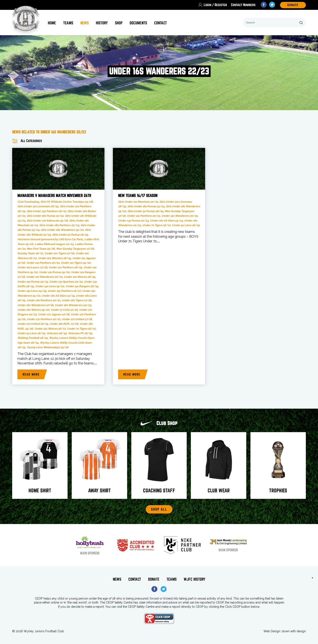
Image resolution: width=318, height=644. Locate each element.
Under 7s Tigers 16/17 (81, 329)
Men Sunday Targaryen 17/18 (75, 249)
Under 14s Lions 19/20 (50, 286)
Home (52, 23)
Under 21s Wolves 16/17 (50, 329)
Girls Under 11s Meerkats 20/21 (138, 202)
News (85, 23)
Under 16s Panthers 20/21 (43, 300)
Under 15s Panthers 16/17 (64, 291)
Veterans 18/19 (57, 333)
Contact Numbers (243, 5)
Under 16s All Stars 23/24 (58, 296)
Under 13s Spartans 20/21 (66, 282)
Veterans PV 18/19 (80, 333)
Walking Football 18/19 (33, 338)
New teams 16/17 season (138, 196)
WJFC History (195, 579)
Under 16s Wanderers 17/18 (35, 305)
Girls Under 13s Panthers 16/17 (46, 211)
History (102, 23)
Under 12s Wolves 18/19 (79, 277)
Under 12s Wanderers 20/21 (44, 277)
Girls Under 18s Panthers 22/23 (59, 225)
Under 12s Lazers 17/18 (32, 267)
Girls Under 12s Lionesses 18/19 (38, 206)
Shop (119, 23)
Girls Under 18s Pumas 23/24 (146, 206)
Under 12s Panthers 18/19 (65, 267)
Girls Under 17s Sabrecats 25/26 (47, 221)
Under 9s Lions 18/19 (31, 333)
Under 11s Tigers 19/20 (76, 263)
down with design (294, 631)
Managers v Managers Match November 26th (54, 196)
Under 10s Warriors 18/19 (54, 258)
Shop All (159, 509)
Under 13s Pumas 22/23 (33, 282)
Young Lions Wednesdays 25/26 (48, 347)
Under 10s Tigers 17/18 (59, 253)
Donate (154, 579)
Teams (68, 23)
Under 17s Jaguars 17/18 (54, 314)
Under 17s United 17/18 (77, 319)
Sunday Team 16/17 (30, 253)
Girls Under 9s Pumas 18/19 (70, 235)
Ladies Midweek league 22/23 (54, 244)
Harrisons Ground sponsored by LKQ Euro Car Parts (50, 239)
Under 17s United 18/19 (33, 324)
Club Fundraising (28, 202)
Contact (160, 23)
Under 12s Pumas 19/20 (54, 272)
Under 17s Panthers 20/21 (44, 319)
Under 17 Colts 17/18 (64, 310)
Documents (138, 23)
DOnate (293, 5)
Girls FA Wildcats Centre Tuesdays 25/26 (67, 202)
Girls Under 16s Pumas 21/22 (45, 216)
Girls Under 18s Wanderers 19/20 (62, 230)
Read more (31, 374)
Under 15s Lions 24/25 (32, 291)
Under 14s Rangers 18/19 (82, 286)
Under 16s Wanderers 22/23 (73, 305)
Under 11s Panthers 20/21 (43, 263)
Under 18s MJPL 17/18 (64, 324)
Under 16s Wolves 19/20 (33, 310)
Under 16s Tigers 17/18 (76, 300)
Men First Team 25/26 (41, 249)
